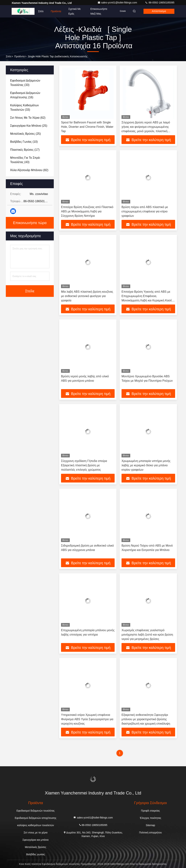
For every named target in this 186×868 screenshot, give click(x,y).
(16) (25, 95)
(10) (24, 142)
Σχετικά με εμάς (75, 11)
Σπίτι (41, 11)
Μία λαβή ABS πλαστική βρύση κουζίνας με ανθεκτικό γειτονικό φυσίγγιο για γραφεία (87, 296)
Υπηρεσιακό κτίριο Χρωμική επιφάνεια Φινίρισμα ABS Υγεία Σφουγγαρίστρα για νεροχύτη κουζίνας (87, 719)
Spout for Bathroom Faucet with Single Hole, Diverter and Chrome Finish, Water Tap (87, 127)
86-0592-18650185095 (160, 3)
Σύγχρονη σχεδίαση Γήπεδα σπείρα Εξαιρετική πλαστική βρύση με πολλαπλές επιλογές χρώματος (84, 465)
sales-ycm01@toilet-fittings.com (118, 3)
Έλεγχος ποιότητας (150, 818)
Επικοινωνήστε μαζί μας (98, 11)
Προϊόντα (56, 11)
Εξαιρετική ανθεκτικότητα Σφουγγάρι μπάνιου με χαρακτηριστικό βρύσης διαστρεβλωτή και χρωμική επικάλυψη (146, 719)
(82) (29, 170)
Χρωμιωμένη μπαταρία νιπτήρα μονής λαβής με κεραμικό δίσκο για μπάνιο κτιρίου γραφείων (146, 465)
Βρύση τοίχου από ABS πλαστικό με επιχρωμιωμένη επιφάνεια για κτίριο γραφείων (145, 211)
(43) (25, 160)
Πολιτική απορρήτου (150, 833)
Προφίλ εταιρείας (150, 811)
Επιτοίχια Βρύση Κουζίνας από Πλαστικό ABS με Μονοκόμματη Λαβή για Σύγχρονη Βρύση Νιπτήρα (87, 211)
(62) (28, 118)
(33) (25, 83)
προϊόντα (20, 56)
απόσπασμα (159, 11)
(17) (25, 150)
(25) (29, 126)
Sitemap (150, 825)
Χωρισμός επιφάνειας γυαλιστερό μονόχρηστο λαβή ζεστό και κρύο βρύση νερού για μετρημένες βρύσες (147, 635)
